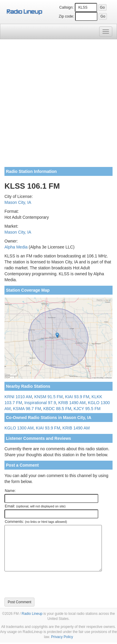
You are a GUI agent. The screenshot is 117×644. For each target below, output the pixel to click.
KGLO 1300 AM (19, 428)
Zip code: (67, 16)
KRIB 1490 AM (72, 403)
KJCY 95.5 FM (87, 409)
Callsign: (67, 7)
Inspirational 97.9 (40, 403)
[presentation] (50, 584)
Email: (35, 506)
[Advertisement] (58, 105)
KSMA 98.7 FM (27, 409)
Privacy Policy (62, 637)
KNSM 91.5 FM (48, 397)
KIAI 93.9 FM (77, 397)
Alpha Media (16, 247)
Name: (10, 491)
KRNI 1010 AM (18, 397)
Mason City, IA (18, 202)
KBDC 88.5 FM (57, 409)
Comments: (36, 522)
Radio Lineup (32, 614)
